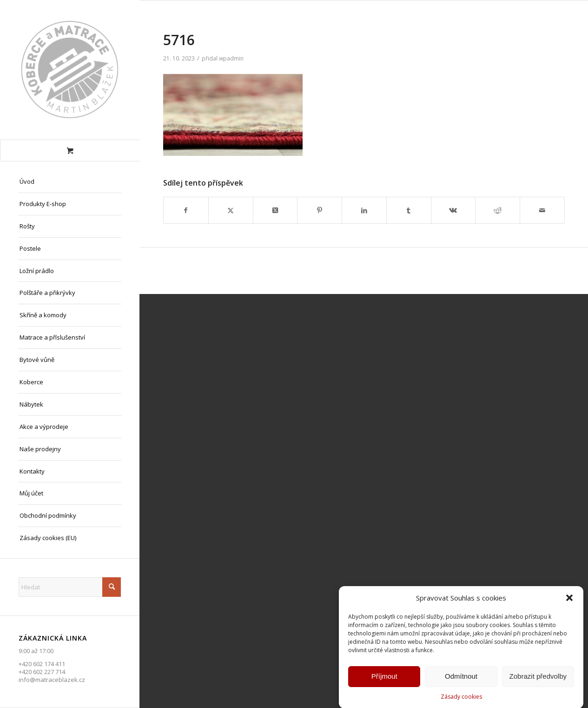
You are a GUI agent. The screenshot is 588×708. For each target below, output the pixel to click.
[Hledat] (70, 587)
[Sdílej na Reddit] (498, 210)
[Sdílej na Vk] (453, 210)
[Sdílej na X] (231, 210)
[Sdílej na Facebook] (186, 210)
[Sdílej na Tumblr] (409, 210)
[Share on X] (275, 210)
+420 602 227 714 (42, 672)
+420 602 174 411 (42, 664)
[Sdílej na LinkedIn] (364, 210)
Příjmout (384, 678)
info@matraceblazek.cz (52, 680)
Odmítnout (461, 678)
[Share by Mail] (542, 210)
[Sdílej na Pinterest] (320, 210)
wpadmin (231, 58)
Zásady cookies (461, 699)
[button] (569, 601)
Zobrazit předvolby (538, 678)
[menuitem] (70, 182)
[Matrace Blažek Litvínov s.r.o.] (70, 70)
